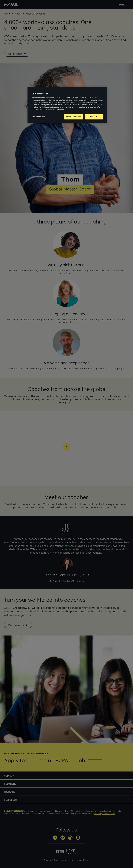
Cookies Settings (38, 116)
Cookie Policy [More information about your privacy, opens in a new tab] (61, 109)
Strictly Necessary (74, 117)
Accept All (94, 117)
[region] (67, 105)
